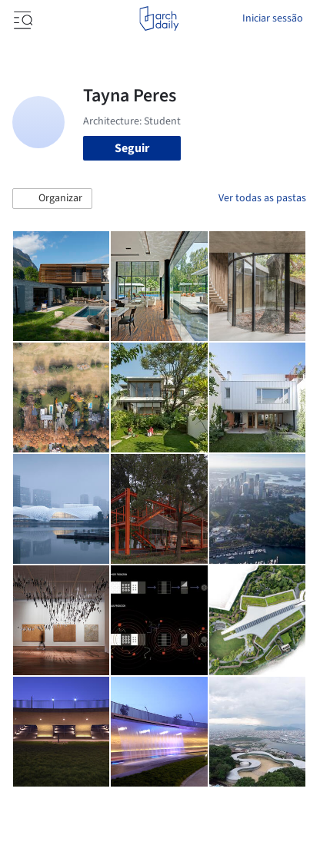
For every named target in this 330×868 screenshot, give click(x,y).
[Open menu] (22, 18)
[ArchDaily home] (159, 18)
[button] (52, 199)
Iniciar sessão (273, 18)
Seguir (132, 148)
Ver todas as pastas (262, 198)
